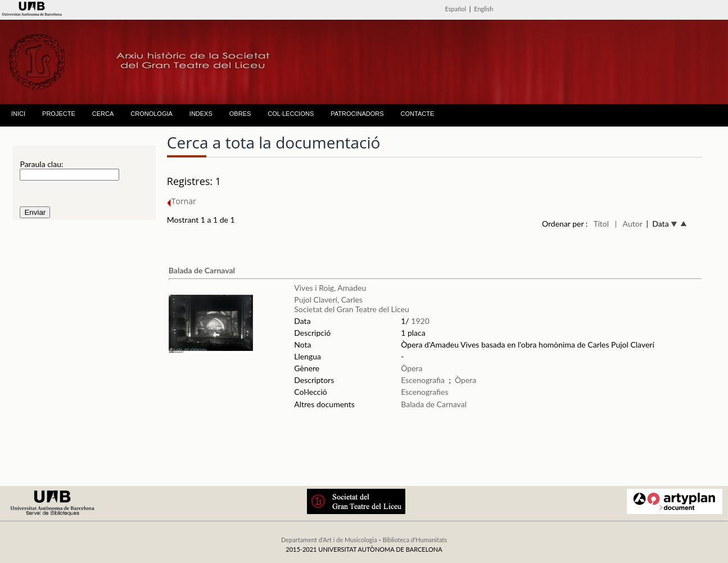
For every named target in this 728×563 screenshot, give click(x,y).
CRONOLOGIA (152, 114)
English (483, 9)
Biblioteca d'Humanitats (415, 540)
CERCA (103, 114)
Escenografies (424, 392)
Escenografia (423, 380)
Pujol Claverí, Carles (328, 299)
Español (456, 9)
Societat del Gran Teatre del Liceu (352, 309)
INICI (18, 114)
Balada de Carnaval (202, 270)
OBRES (240, 114)
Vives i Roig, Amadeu (330, 288)
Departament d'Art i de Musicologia (329, 540)
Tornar (182, 201)
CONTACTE (418, 114)
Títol (601, 224)
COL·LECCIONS (291, 114)
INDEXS (201, 114)
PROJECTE (59, 114)
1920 (420, 321)
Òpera (412, 368)
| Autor (629, 224)
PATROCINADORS (357, 114)
